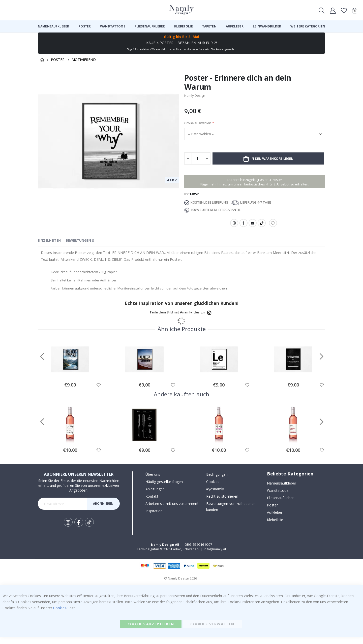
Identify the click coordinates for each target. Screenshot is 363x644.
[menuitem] (53, 26)
